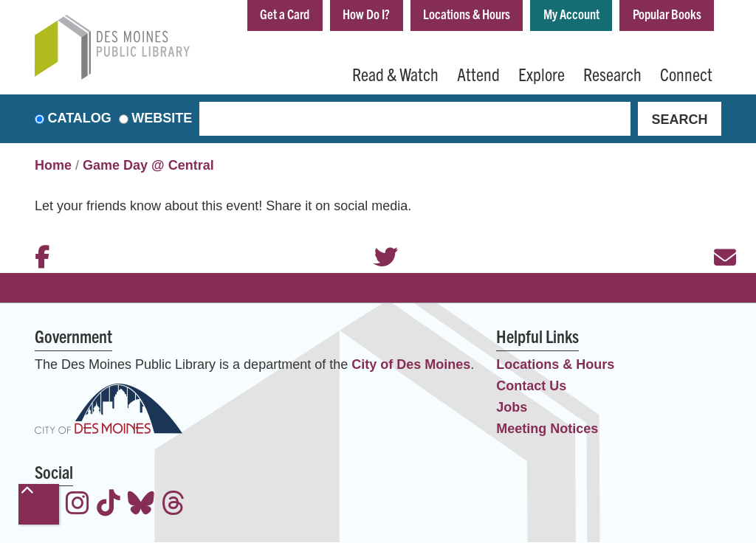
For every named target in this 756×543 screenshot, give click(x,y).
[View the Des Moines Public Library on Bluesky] (141, 506)
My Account (571, 14)
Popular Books (667, 14)
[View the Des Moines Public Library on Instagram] (78, 506)
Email (718, 238)
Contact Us (531, 386)
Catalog (80, 119)
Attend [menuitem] (478, 74)
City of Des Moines (411, 364)
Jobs (512, 407)
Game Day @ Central (148, 166)
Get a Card (285, 14)
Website (162, 119)
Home (53, 166)
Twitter (378, 238)
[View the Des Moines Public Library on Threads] (173, 506)
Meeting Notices (547, 429)
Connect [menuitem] (686, 74)
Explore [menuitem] (542, 74)
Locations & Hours (467, 14)
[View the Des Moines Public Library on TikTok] (109, 506)
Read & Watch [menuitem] (395, 74)
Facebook (38, 238)
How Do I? (366, 14)
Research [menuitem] (612, 74)
